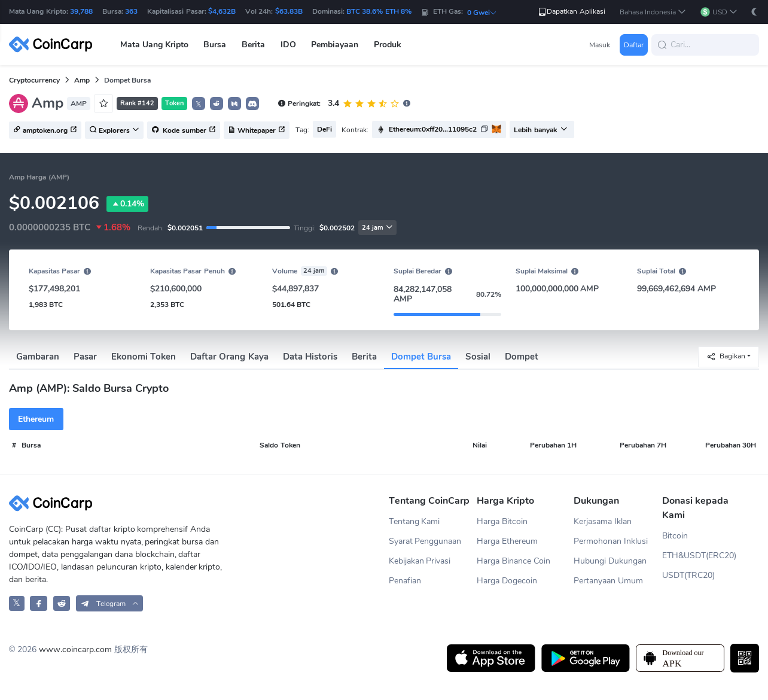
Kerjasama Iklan (603, 521)
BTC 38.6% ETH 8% (379, 11)
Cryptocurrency (34, 80)
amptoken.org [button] (45, 130)
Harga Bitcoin (502, 521)
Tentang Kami (415, 521)
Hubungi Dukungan (610, 561)
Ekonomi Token (144, 357)
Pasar (85, 357)
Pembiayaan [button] (335, 45)
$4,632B (222, 11)
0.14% (127, 204)
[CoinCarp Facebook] (39, 603)
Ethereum (36, 419)
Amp (82, 80)
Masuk (600, 45)
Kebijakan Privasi (420, 561)
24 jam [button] (377, 228)
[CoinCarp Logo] (54, 45)
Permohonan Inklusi (611, 541)
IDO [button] (288, 45)
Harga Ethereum (507, 541)
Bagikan (726, 356)
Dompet (522, 357)
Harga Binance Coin (513, 561)
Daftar (634, 45)
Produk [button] (388, 45)
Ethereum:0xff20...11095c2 (433, 129)
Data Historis (310, 357)
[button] (653, 12)
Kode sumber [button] (184, 130)
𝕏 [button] (199, 104)
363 (131, 11)
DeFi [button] (324, 129)
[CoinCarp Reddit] (62, 603)
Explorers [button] (114, 130)
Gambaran (38, 357)
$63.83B (289, 11)
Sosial (478, 357)
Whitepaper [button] (257, 130)
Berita (364, 357)
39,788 (81, 11)
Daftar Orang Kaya (229, 357)
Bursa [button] (215, 45)
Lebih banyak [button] (540, 130)
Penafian (405, 581)
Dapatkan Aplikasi (571, 12)
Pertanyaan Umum (608, 581)
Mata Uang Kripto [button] (154, 45)
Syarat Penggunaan (425, 541)
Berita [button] (253, 45)
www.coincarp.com (75, 649)
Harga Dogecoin (507, 581)
